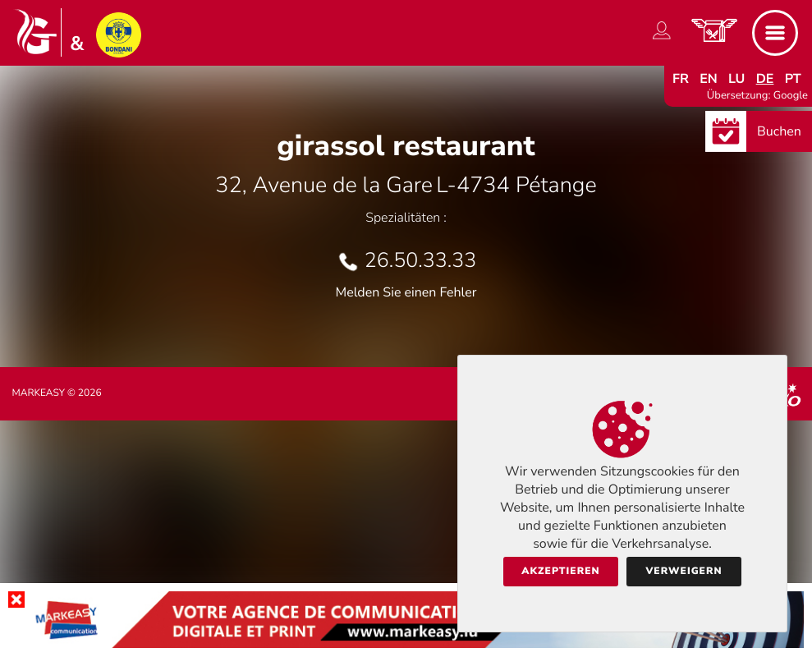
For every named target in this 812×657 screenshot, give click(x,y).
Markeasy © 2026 (57, 393)
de (765, 79)
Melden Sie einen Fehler (406, 292)
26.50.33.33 (420, 260)
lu (736, 79)
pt (793, 79)
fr (681, 79)
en (709, 79)
